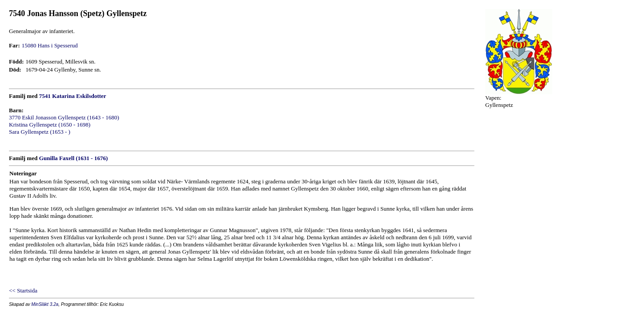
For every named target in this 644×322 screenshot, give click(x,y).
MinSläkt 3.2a (45, 304)
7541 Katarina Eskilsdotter (72, 96)
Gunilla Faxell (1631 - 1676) (73, 158)
